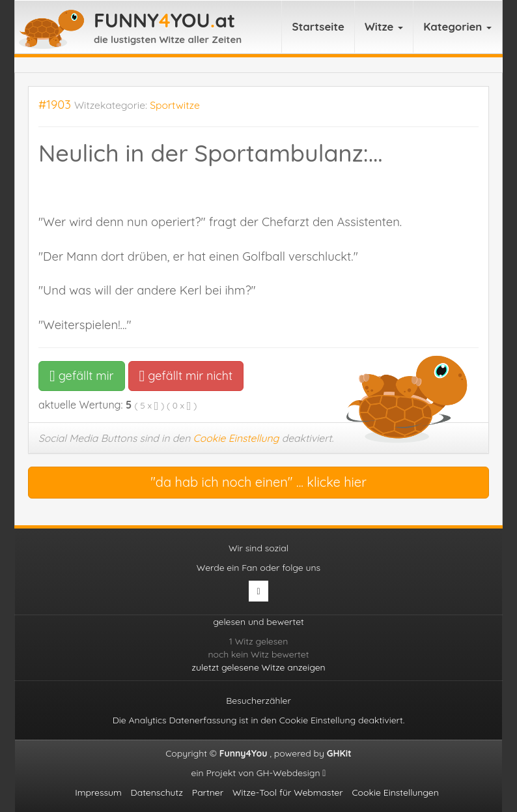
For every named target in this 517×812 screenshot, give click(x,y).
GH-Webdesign (291, 773)
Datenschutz (157, 792)
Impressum (98, 792)
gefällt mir (82, 376)
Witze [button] (384, 26)
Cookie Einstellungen (395, 792)
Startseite (318, 26)
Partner (208, 792)
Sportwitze (175, 105)
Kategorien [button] (457, 26)
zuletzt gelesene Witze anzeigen (258, 667)
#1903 (55, 105)
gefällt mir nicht (186, 376)
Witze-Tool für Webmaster (288, 792)
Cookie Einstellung (236, 438)
